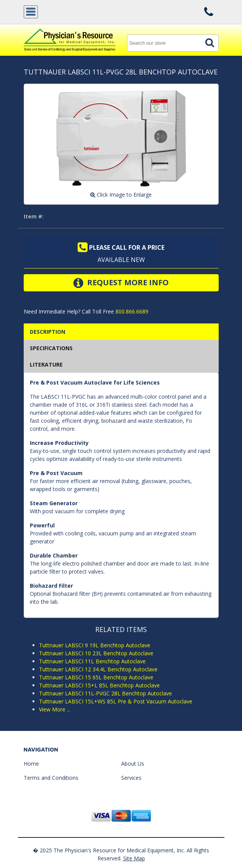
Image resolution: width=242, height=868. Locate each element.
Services (131, 778)
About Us (133, 764)
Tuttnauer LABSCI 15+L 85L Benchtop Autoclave (99, 685)
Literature (46, 364)
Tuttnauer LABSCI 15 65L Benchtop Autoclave (96, 677)
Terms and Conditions (51, 778)
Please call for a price (121, 247)
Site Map (134, 858)
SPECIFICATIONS (51, 348)
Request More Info (121, 283)
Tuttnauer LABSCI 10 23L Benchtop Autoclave (96, 653)
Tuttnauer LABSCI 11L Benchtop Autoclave (92, 661)
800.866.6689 (131, 311)
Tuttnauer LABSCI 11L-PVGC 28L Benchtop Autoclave (106, 693)
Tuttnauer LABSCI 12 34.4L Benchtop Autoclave (98, 669)
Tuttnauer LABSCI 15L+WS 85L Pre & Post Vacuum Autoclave (116, 701)
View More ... (55, 709)
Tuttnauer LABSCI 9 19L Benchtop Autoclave (95, 645)
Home (31, 764)
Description (48, 332)
